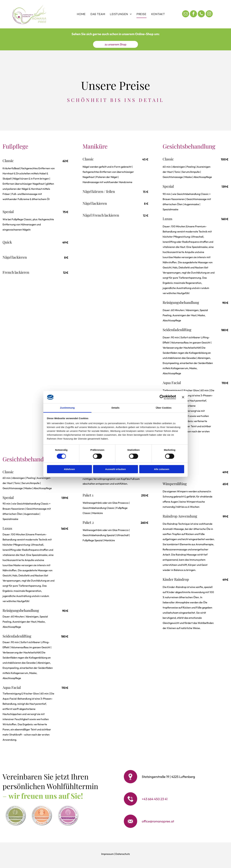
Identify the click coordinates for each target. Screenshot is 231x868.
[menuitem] (81, 14)
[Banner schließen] (183, 397)
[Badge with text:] (68, 815)
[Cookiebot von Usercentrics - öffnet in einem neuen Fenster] (162, 397)
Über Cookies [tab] (164, 408)
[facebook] (193, 14)
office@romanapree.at (158, 821)
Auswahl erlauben (116, 469)
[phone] (201, 14)
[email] (186, 14)
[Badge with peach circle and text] (42, 815)
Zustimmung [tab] (67, 408)
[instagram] (209, 14)
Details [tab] (116, 408)
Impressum (107, 854)
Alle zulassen (162, 469)
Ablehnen (69, 469)
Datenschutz (123, 854)
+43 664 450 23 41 (155, 799)
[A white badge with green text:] (16, 815)
